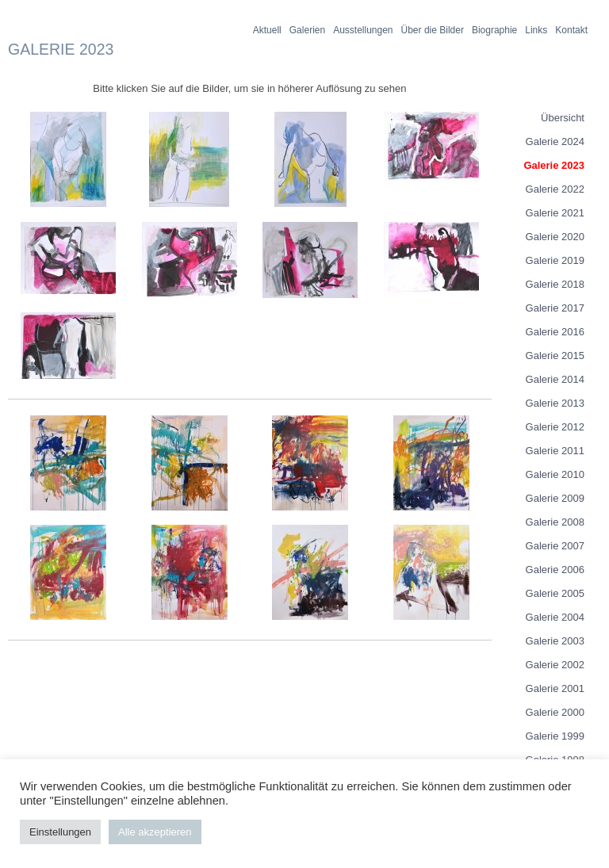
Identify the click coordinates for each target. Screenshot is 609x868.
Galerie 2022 (555, 189)
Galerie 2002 (555, 665)
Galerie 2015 (555, 356)
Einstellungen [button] (60, 832)
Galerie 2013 (555, 403)
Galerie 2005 (555, 593)
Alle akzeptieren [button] (155, 832)
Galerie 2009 (555, 498)
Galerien (307, 30)
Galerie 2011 (555, 451)
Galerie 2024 (555, 141)
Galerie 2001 (555, 688)
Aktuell (267, 30)
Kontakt (571, 30)
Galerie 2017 (555, 308)
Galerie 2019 (555, 260)
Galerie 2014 (555, 379)
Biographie (494, 30)
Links (536, 30)
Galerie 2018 (555, 284)
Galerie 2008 (555, 522)
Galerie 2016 (555, 332)
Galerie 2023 (554, 165)
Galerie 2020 (555, 237)
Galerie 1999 (555, 736)
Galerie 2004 (555, 617)
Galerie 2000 (555, 712)
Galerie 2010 (555, 474)
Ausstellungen (363, 30)
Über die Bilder (433, 30)
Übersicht (563, 118)
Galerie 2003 (555, 641)
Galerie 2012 (555, 427)
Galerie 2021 (555, 213)
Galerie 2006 (555, 570)
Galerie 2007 (555, 546)
